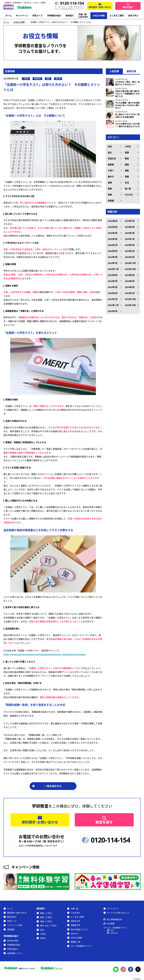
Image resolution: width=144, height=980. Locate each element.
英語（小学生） (47, 921)
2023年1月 (113, 299)
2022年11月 (113, 305)
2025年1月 (130, 239)
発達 (110, 195)
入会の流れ (75, 913)
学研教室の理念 (14, 945)
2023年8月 (130, 275)
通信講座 (11, 929)
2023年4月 (130, 287)
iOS (112, 930)
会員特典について (15, 953)
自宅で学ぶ (133, 16)
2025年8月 (113, 221)
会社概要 (111, 924)
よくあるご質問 (116, 16)
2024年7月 (113, 245)
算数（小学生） (47, 913)
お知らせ (74, 934)
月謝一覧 (74, 909)
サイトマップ (113, 909)
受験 (127, 177)
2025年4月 (113, 233)
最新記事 (131, 71)
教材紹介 (70, 16)
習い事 (128, 189)
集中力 (111, 177)
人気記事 (114, 71)
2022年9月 (113, 311)
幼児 (110, 146)
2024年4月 (130, 251)
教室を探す (128, 7)
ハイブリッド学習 (15, 925)
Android (114, 933)
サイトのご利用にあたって (118, 913)
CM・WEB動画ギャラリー (82, 946)
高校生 (43, 938)
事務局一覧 (75, 942)
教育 (127, 158)
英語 (127, 152)
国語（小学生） (47, 917)
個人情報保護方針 (115, 919)
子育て (111, 171)
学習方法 (112, 158)
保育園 (111, 201)
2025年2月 (113, 239)
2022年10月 (130, 305)
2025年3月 (130, 233)
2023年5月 (113, 287)
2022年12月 (130, 299)
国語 (127, 165)
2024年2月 (130, 257)
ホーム (9, 16)
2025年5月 (130, 227)
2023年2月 (130, 293)
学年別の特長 (13, 941)
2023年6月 (130, 281)
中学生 (43, 934)
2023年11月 (113, 269)
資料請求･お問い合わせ (100, 7)
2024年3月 (113, 257)
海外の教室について (79, 929)
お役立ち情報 (99, 16)
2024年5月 (113, 251)
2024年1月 (113, 263)
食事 (110, 183)
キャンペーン (22, 16)
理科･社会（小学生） (49, 926)
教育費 (111, 165)
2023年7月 (113, 281)
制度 (110, 189)
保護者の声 (75, 925)
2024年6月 (130, 245)
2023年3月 (113, 293)
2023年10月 (130, 269)
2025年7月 (130, 221)
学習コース (37, 16)
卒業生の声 (75, 921)
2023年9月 (113, 275)
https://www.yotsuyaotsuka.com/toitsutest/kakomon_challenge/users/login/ (45, 654)
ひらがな (129, 195)
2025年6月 (113, 227)
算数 (127, 171)
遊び (110, 152)
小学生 (128, 146)
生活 (127, 183)
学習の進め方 (13, 949)
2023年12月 (130, 263)
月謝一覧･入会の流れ (83, 16)
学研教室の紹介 (54, 16)
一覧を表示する (53, 786)
